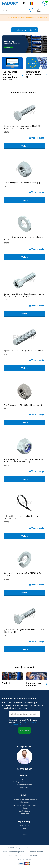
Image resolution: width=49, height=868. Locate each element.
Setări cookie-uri (31, 856)
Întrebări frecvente (24, 785)
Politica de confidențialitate (13, 852)
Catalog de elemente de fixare (24, 782)
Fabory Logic (24, 802)
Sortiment (24, 808)
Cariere (25, 828)
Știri (25, 831)
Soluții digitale (24, 811)
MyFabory (25, 779)
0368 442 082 (24, 769)
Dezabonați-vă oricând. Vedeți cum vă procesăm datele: (23, 722)
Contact (24, 834)
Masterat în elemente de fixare (25, 799)
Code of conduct (14, 856)
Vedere (25, 146)
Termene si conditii (35, 852)
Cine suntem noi (24, 825)
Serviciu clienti (24, 788)
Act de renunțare (30, 848)
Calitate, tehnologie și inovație (24, 805)
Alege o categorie (25, 30)
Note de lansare (24, 859)
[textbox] (17, 11)
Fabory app (24, 814)
